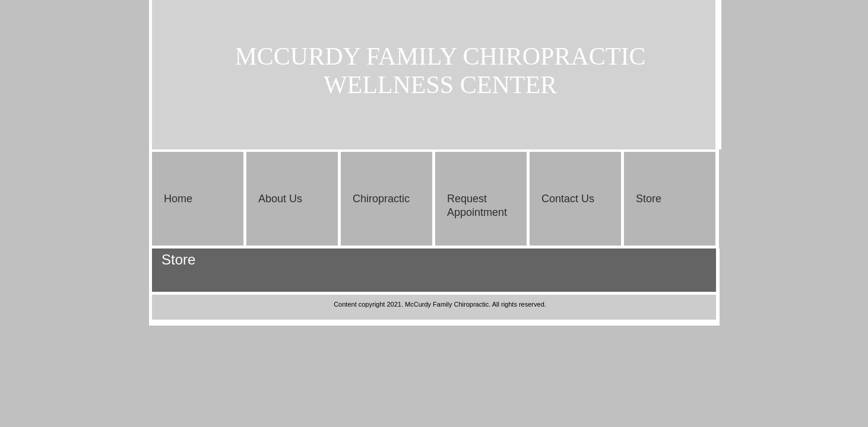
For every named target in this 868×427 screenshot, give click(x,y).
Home (178, 199)
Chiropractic (381, 199)
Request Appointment (477, 205)
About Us (280, 199)
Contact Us (568, 199)
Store (649, 199)
